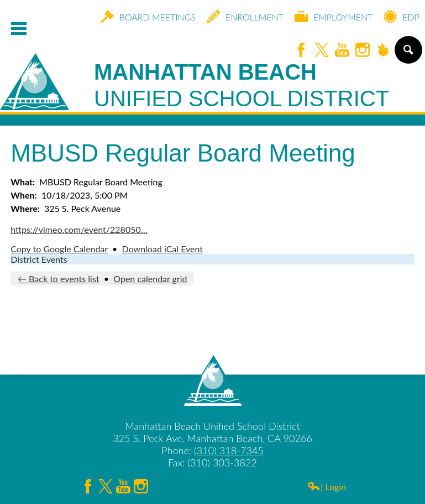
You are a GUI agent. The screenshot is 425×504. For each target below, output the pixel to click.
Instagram (363, 51)
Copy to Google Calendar (59, 249)
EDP (402, 17)
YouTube (342, 51)
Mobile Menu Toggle (19, 28)
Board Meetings (148, 17)
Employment (334, 17)
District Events (39, 259)
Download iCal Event (162, 249)
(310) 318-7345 (229, 450)
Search (408, 54)
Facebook (301, 51)
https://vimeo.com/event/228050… (79, 229)
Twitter (322, 51)
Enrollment (245, 17)
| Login (327, 487)
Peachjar (383, 51)
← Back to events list (59, 279)
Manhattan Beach (242, 86)
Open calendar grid (150, 279)
